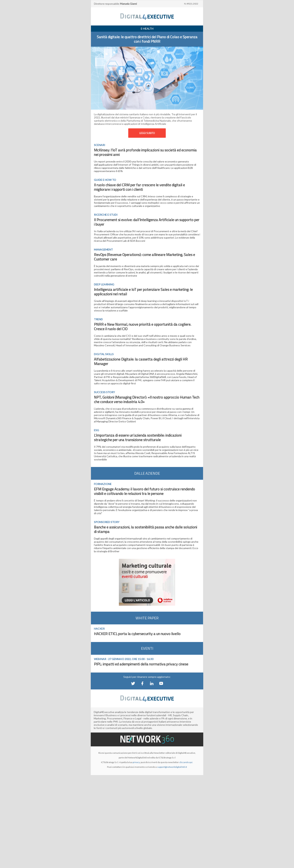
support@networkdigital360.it (172, 767)
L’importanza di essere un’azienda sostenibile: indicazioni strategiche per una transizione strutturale (138, 437)
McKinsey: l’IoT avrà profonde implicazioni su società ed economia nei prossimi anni (145, 152)
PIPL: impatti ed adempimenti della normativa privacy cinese (141, 664)
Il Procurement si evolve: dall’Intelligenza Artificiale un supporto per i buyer (147, 222)
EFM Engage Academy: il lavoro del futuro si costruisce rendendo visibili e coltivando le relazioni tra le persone (144, 491)
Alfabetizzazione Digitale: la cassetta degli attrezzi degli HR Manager (141, 361)
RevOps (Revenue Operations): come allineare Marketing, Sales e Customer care (144, 257)
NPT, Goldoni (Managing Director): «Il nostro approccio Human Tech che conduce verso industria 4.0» (147, 399)
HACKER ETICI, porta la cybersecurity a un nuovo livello (137, 634)
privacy (136, 762)
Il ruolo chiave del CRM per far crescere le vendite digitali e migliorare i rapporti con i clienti (139, 187)
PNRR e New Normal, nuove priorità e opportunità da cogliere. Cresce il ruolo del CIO (143, 327)
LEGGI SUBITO (147, 133)
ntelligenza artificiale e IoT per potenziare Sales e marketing (142, 289)
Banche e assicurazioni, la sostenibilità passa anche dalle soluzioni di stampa (145, 529)
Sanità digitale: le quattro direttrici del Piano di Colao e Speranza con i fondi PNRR (147, 39)
